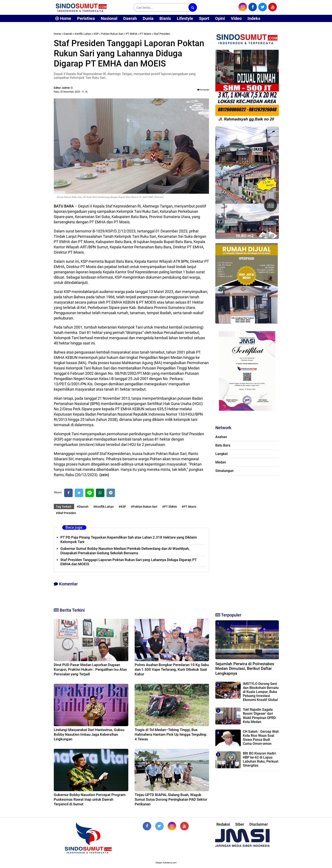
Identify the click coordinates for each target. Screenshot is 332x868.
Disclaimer (259, 824)
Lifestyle (185, 18)
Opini (220, 18)
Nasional (109, 18)
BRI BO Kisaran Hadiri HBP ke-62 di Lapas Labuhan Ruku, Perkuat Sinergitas (261, 759)
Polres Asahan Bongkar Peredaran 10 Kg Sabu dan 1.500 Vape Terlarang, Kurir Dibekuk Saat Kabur (172, 669)
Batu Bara (223, 445)
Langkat (221, 454)
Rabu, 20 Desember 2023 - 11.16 (71, 92)
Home (63, 18)
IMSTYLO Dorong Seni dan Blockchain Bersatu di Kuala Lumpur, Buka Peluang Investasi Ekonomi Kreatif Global (261, 692)
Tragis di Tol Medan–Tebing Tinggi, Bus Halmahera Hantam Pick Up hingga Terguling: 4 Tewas (171, 734)
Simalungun (224, 471)
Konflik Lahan (83, 34)
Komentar (203, 90)
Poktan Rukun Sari (112, 34)
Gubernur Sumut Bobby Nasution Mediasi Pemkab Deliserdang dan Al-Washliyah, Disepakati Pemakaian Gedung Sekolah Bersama (125, 551)
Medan (221, 462)
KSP (96, 34)
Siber (240, 824)
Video (236, 18)
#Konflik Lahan (104, 507)
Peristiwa (86, 18)
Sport (204, 18)
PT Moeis (145, 34)
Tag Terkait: (64, 507)
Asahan (221, 437)
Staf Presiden (162, 34)
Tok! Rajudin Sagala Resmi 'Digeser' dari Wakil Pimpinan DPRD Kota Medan (259, 716)
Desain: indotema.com (166, 863)
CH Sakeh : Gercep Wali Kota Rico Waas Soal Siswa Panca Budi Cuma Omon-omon (261, 738)
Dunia (148, 18)
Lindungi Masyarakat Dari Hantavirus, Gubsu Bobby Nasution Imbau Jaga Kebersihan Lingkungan (89, 734)
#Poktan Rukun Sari (144, 507)
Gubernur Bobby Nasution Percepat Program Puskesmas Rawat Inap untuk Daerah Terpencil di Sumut (90, 799)
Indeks (254, 18)
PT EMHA (131, 34)
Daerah (130, 18)
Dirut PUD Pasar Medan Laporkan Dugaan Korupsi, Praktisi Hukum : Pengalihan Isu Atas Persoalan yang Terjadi (90, 669)
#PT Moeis (189, 507)
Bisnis (165, 18)
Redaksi (223, 824)
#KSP (122, 507)
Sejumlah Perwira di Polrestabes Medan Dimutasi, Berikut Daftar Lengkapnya (245, 669)
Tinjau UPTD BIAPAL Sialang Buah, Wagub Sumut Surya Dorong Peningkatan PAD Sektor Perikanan (171, 799)
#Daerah (83, 507)
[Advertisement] (247, 542)
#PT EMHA (169, 507)
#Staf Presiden (66, 513)
